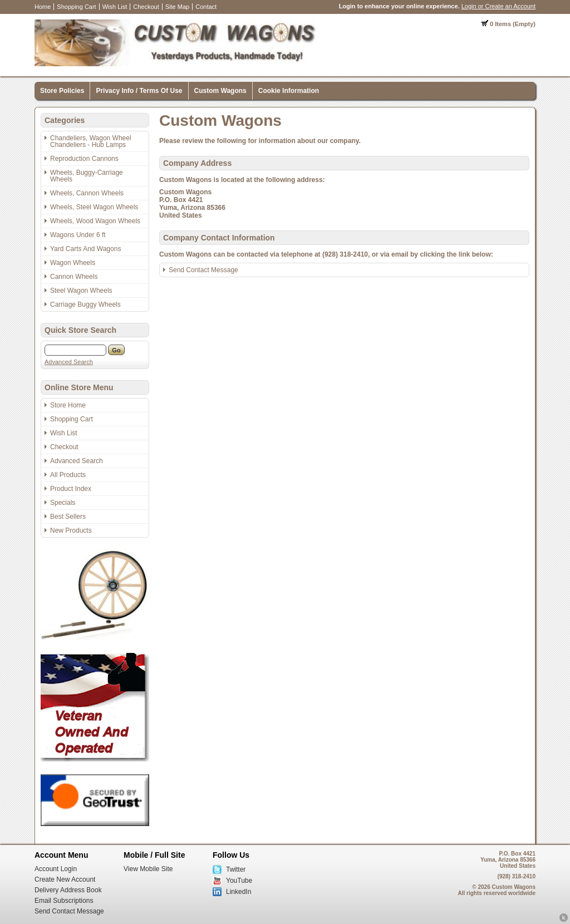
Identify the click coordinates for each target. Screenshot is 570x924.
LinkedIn (239, 892)
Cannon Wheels (74, 277)
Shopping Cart (76, 7)
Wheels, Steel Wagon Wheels (94, 207)
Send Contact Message (203, 270)
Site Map (177, 7)
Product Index (71, 489)
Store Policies (62, 91)
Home (43, 7)
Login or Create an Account (498, 6)
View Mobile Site (148, 869)
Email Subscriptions (64, 901)
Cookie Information (289, 91)
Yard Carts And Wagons (85, 249)
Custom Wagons (220, 91)
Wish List (115, 7)
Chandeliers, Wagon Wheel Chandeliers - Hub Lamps (91, 141)
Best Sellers (68, 517)
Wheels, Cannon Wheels (87, 193)
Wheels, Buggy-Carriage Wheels (87, 176)
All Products (68, 475)
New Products (71, 530)
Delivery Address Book (68, 890)
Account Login (56, 869)
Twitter (236, 869)
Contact (206, 7)
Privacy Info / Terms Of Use (139, 91)
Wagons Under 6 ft (78, 235)
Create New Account (65, 879)
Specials (63, 503)
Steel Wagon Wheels (81, 291)
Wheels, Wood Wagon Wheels (95, 221)
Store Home (68, 405)
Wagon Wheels (73, 263)
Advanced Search (69, 362)
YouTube (239, 881)
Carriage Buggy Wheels (85, 304)
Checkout (146, 7)
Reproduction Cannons (84, 159)
